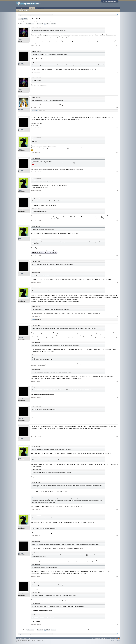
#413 (117, 381)
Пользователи (40, 8)
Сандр (20, 149)
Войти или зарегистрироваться (110, 1)
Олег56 (21, 110)
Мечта (33, 111)
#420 (117, 624)
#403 (117, 88)
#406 (117, 153)
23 (49, 24)
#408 (117, 190)
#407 (117, 172)
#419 (117, 576)
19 (40, 24)
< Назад (29, 24)
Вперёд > (53, 24)
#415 (117, 417)
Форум (32, 8)
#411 (117, 282)
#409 (117, 221)
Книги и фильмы (30, 21)
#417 (117, 509)
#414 (117, 397)
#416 (117, 437)
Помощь (103, 638)
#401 (117, 46)
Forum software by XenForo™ (30, 641)
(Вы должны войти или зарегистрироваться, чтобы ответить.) (103, 630)
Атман (20, 40)
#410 (117, 256)
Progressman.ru (23, 8)
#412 (117, 317)
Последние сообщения (23, 11)
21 (45, 24)
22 (47, 24)
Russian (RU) (27, 638)
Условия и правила (115, 641)
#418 (117, 536)
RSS (119, 638)
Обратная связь (96, 638)
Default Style (20, 638)
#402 (117, 72)
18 (38, 24)
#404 (117, 108)
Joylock (49, 21)
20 (42, 24)
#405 (117, 128)
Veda (37, 111)
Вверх (116, 638)
